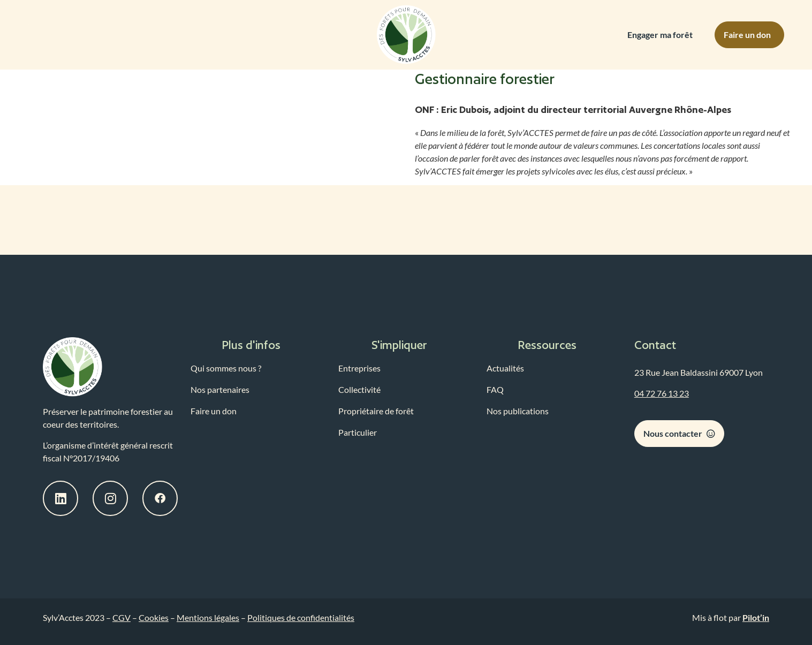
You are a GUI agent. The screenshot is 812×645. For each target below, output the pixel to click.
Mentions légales (208, 617)
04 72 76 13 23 (662, 393)
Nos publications (518, 411)
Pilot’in (756, 617)
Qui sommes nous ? (226, 368)
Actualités (505, 368)
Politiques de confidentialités (301, 617)
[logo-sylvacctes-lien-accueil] (73, 367)
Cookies (154, 617)
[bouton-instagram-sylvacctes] (110, 498)
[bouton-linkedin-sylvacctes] (60, 498)
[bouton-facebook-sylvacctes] (160, 498)
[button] (258, 345)
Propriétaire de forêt (376, 411)
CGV (122, 617)
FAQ (495, 389)
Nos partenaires (220, 389)
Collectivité (359, 389)
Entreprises (359, 368)
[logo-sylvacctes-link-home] (406, 35)
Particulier (358, 432)
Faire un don (214, 411)
